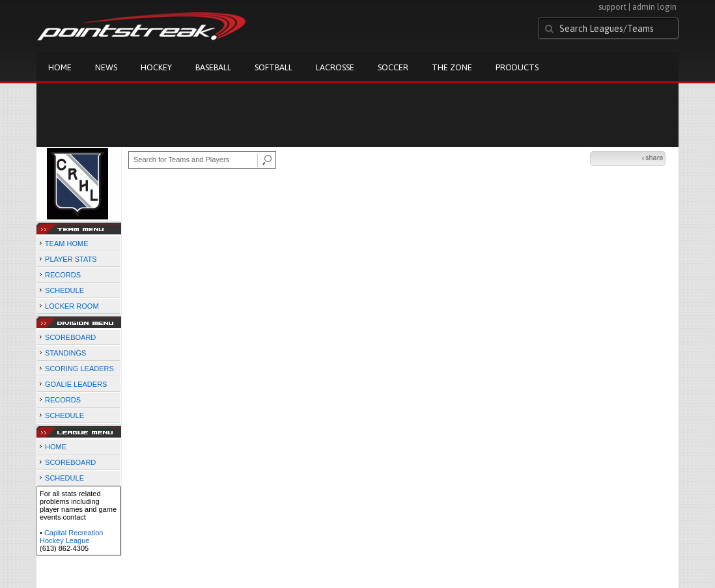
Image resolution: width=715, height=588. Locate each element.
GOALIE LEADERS (76, 384)
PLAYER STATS (71, 259)
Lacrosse (335, 67)
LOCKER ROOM (72, 306)
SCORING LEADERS (79, 369)
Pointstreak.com (141, 27)
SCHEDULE (64, 290)
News (106, 67)
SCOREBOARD (70, 337)
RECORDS (63, 275)
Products (517, 67)
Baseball (213, 67)
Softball (273, 67)
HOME (56, 447)
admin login (654, 7)
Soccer (393, 67)
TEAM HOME (67, 244)
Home (60, 67)
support (612, 7)
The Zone (452, 67)
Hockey (156, 67)
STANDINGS (65, 353)
